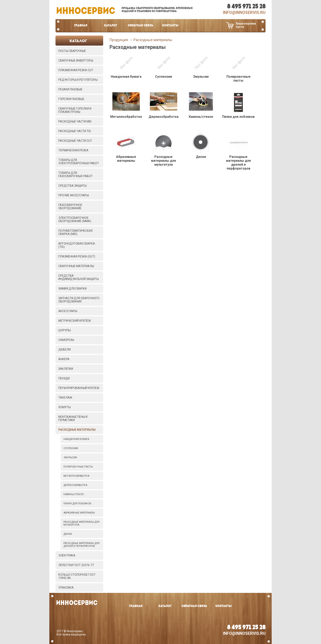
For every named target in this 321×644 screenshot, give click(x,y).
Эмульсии (70, 457)
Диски (68, 534)
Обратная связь (140, 26)
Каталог (111, 26)
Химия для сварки (72, 289)
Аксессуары (68, 311)
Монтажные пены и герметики (73, 418)
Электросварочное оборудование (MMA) (75, 219)
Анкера (64, 359)
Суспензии (71, 448)
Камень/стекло (74, 494)
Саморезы (66, 340)
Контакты (170, 26)
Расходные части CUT (75, 141)
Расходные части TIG (75, 131)
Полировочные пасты (78, 467)
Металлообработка (76, 476)
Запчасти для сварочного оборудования (79, 300)
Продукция (119, 40)
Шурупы (64, 330)
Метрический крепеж (75, 321)
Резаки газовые (70, 89)
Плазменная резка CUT (76, 70)
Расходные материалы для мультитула (81, 523)
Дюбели (64, 350)
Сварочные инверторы (76, 61)
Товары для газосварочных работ (76, 174)
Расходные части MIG (75, 121)
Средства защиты (72, 186)
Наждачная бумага (76, 439)
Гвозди (64, 378)
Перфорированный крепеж (79, 388)
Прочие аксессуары (74, 195)
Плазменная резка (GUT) (77, 256)
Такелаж (65, 398)
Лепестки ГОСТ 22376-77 (76, 565)
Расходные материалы (77, 430)
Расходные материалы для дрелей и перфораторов (81, 545)
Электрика (67, 555)
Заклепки (66, 369)
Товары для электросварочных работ (79, 162)
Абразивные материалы (79, 513)
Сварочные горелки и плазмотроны (75, 110)
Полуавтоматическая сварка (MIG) (75, 232)
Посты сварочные (72, 51)
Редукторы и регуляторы (78, 80)
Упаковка (66, 588)
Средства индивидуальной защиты (79, 277)
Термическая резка (73, 150)
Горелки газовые (71, 99)
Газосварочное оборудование (70, 207)
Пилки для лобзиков (77, 504)
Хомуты (64, 407)
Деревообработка (75, 485)
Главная (81, 26)
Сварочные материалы (76, 266)
